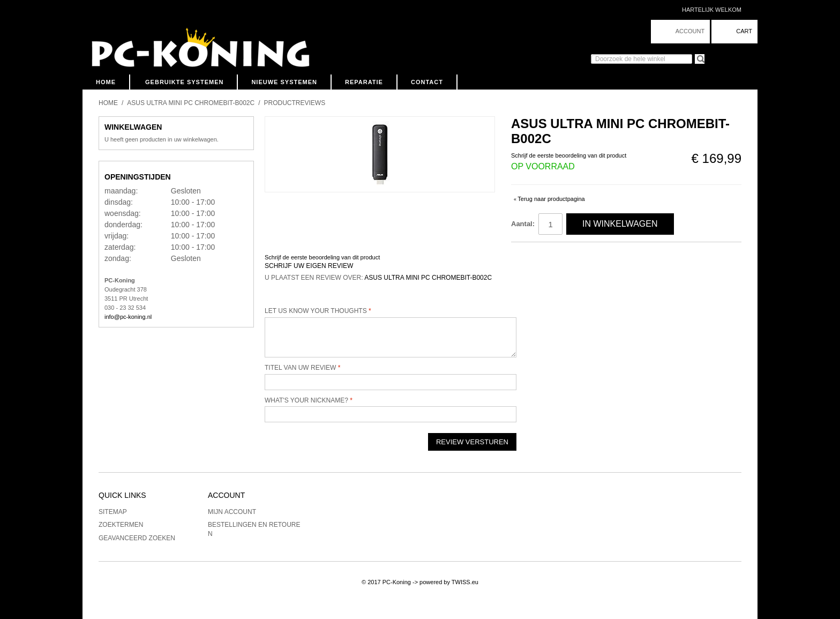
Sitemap (113, 512)
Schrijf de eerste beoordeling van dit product (569, 155)
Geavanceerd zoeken (137, 538)
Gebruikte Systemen (184, 82)
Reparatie (364, 82)
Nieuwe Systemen (284, 82)
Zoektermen (121, 525)
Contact (427, 82)
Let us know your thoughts (316, 311)
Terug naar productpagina (549, 199)
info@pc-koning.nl (128, 317)
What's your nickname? (306, 400)
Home (106, 82)
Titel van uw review (300, 368)
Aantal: (523, 224)
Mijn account (232, 512)
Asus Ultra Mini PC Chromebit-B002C (191, 103)
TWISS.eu (465, 582)
